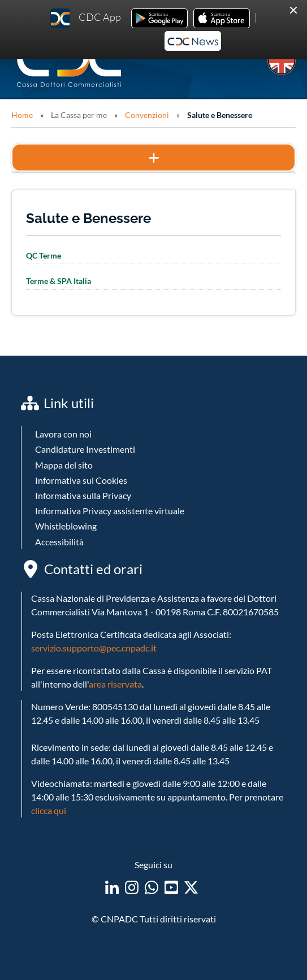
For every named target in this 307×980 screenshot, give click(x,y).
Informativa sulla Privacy (83, 495)
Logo (70, 64)
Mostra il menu (153, 158)
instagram (132, 887)
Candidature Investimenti (85, 449)
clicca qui (49, 810)
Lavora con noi (63, 434)
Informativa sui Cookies (81, 480)
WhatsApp (152, 887)
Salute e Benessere (220, 115)
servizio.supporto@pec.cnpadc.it (94, 648)
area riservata (115, 684)
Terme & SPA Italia (59, 281)
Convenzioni (147, 115)
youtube (171, 887)
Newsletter (193, 41)
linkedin (112, 887)
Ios (222, 18)
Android (159, 18)
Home (22, 115)
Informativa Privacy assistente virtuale (110, 511)
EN (282, 61)
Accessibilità (59, 542)
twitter (191, 887)
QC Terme (44, 255)
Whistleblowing (66, 526)
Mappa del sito (64, 465)
